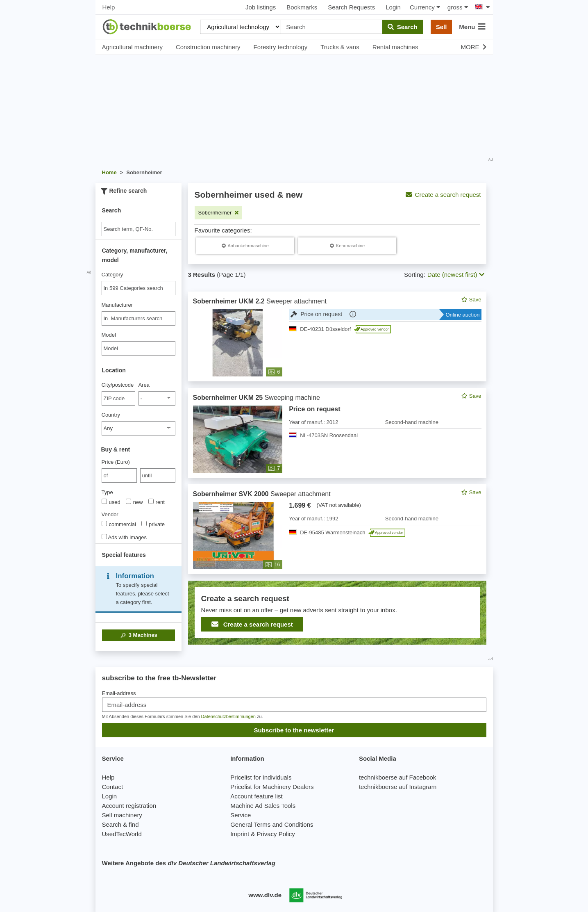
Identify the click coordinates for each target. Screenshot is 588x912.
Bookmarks (302, 7)
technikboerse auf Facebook (397, 777)
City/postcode (118, 385)
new (134, 502)
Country (111, 415)
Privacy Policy (276, 834)
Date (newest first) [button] (456, 275)
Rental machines (395, 47)
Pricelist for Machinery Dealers (272, 787)
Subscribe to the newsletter (294, 730)
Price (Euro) (116, 462)
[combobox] (138, 288)
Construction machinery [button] (208, 47)
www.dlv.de (265, 895)
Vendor (110, 514)
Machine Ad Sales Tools (263, 806)
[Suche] (138, 229)
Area (144, 385)
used (111, 502)
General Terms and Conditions (272, 824)
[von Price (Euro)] (119, 475)
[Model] (138, 348)
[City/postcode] (119, 398)
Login (393, 7)
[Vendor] (104, 523)
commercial (119, 524)
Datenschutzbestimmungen (228, 716)
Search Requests (351, 7)
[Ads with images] (104, 537)
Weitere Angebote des (189, 863)
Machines (138, 635)
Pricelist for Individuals (261, 777)
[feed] (337, 468)
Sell (442, 27)
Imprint (240, 834)
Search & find (120, 824)
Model (109, 335)
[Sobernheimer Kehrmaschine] (347, 246)
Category (112, 275)
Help (109, 7)
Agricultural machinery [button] (132, 47)
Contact (113, 787)
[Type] (104, 501)
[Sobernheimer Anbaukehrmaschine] (245, 246)
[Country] (138, 428)
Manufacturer (117, 305)
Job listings (261, 7)
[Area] (157, 398)
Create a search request (443, 195)
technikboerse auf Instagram (398, 787)
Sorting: (415, 275)
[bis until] (158, 475)
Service (241, 815)
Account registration (129, 806)
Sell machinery (122, 815)
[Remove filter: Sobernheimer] (219, 213)
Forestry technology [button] (280, 47)
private (153, 524)
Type (107, 492)
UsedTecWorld (122, 834)
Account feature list (257, 796)
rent (157, 502)
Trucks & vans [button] (340, 47)
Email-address (119, 693)
